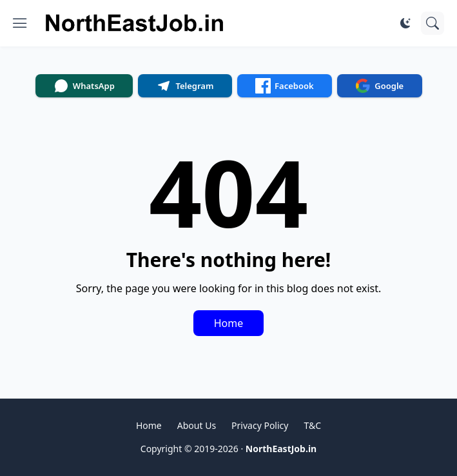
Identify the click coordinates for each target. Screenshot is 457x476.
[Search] (433, 23)
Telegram (185, 86)
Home (229, 323)
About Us (197, 425)
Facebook (285, 86)
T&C (312, 425)
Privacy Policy (260, 425)
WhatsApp (84, 86)
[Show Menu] (20, 23)
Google (379, 86)
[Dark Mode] (405, 23)
